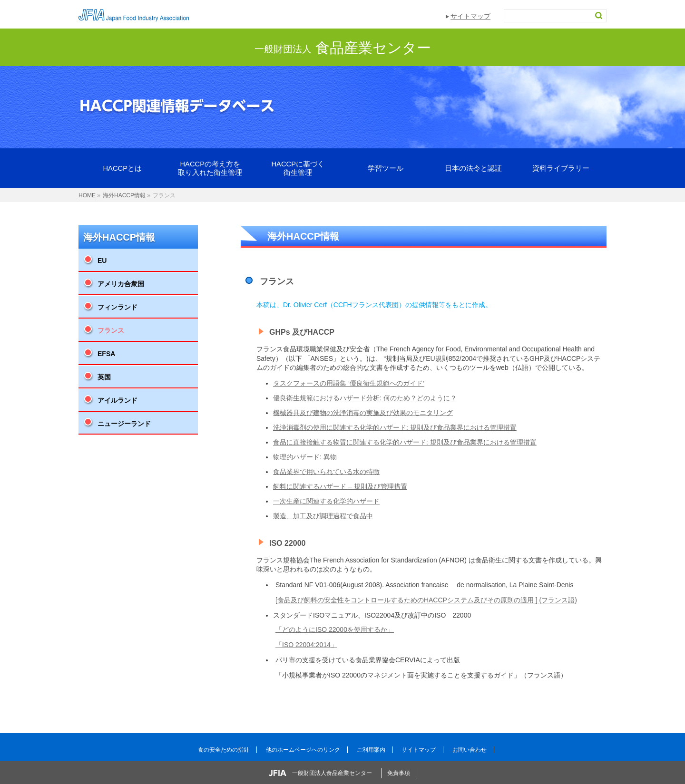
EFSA (106, 354)
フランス (111, 330)
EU (102, 261)
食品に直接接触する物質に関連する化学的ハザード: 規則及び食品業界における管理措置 (405, 442)
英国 (104, 377)
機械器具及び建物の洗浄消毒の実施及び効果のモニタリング (363, 413)
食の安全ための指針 (224, 750)
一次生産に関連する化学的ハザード (326, 501)
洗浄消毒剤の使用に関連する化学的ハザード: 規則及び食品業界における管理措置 (395, 427)
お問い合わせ (470, 750)
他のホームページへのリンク (303, 750)
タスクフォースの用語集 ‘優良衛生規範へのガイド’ (349, 383)
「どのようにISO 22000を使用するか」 (335, 629)
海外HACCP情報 (119, 237)
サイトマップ (470, 16)
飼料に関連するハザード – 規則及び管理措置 (340, 486)
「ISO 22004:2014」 (306, 645)
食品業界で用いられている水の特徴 (326, 472)
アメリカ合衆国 (121, 284)
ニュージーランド (124, 424)
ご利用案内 (371, 750)
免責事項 (399, 773)
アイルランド (117, 400)
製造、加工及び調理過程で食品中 (323, 516)
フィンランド (117, 307)
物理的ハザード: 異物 (305, 457)
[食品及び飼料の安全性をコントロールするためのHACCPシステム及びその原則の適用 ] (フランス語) (426, 600)
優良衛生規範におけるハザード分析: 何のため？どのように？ (365, 398)
